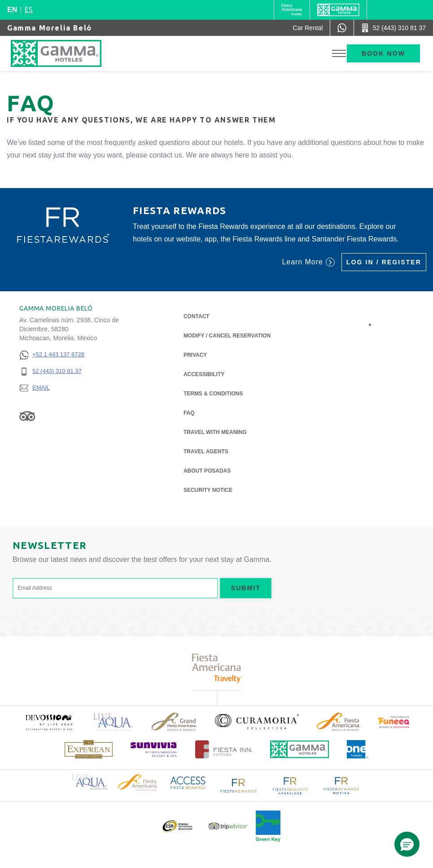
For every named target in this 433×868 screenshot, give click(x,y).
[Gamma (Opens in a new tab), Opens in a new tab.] (292, 10)
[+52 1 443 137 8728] (52, 355)
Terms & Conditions (213, 394)
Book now (383, 53)
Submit (246, 588)
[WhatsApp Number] (342, 28)
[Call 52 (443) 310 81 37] (394, 28)
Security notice (208, 490)
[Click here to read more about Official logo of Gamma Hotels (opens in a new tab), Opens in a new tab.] (300, 749)
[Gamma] (338, 10)
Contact (197, 316)
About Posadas (207, 470)
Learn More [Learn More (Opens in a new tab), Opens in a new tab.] (308, 262)
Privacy (195, 354)
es (29, 9)
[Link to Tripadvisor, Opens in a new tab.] (27, 416)
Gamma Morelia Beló (50, 28)
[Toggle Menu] (339, 54)
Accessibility (204, 374)
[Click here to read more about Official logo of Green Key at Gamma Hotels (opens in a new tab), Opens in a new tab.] (268, 826)
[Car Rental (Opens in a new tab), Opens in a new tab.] (308, 28)
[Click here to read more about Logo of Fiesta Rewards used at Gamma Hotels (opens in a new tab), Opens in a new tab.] (239, 785)
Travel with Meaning (215, 432)
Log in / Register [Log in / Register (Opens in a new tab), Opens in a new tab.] (384, 262)
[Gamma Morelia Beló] (65, 53)
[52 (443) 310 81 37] (52, 371)
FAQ (189, 413)
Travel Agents (206, 452)
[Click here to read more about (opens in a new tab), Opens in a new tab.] (49, 722)
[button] (407, 844)
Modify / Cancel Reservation (227, 336)
